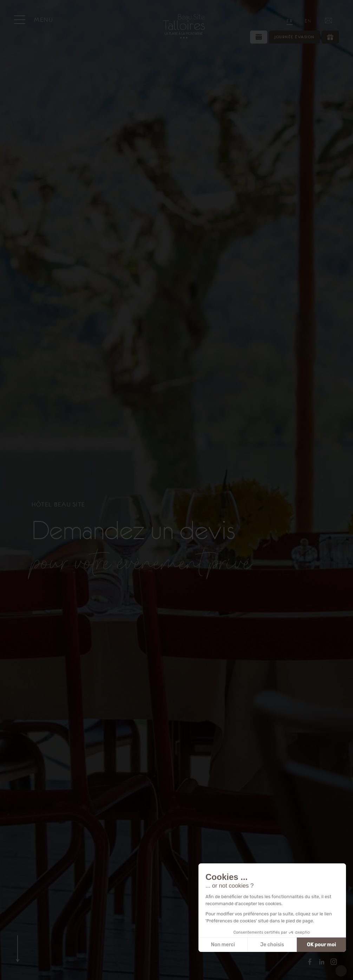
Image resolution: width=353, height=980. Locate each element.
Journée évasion (295, 37)
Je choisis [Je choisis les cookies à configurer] (272, 945)
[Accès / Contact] (328, 21)
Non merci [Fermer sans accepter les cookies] (223, 945)
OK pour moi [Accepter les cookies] (322, 945)
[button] (341, 971)
